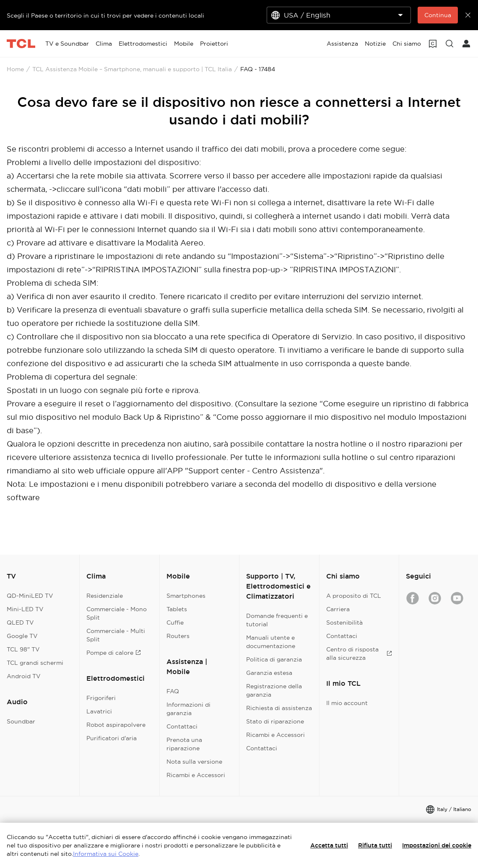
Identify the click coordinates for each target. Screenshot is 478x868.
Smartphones (186, 596)
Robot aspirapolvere (116, 725)
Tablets (177, 609)
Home (15, 69)
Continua (438, 15)
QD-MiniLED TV (30, 596)
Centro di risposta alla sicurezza (359, 654)
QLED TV (20, 623)
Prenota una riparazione (184, 744)
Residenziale (105, 596)
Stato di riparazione (275, 721)
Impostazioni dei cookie (437, 845)
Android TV (24, 676)
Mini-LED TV (25, 609)
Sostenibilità (344, 623)
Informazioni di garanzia (188, 709)
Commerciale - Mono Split (117, 613)
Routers (178, 636)
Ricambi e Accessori (196, 775)
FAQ (173, 691)
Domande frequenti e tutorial (277, 620)
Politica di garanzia (274, 659)
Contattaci (182, 726)
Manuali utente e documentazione (271, 642)
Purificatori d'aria (112, 738)
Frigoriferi (101, 698)
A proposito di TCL (354, 596)
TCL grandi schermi (35, 663)
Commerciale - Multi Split (116, 635)
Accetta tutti (329, 845)
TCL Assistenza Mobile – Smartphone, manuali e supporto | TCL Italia (132, 69)
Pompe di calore (114, 653)
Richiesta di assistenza (279, 708)
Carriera (338, 609)
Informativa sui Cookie (106, 854)
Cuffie (175, 623)
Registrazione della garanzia (274, 690)
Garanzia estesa (269, 673)
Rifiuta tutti (375, 845)
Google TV (22, 636)
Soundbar (21, 721)
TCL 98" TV (23, 649)
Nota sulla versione (194, 762)
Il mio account (347, 703)
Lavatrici (99, 711)
